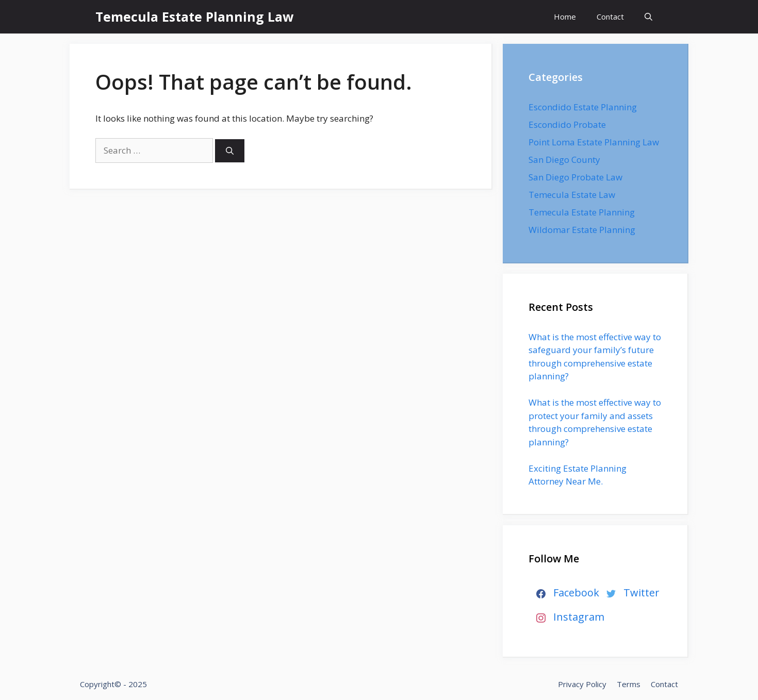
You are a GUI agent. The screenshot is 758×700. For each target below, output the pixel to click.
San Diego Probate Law (575, 177)
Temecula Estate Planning (582, 212)
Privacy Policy (582, 684)
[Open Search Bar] (648, 17)
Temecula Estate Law (572, 195)
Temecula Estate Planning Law (194, 16)
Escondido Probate (567, 124)
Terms (629, 684)
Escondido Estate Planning (583, 107)
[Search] (230, 151)
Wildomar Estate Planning (582, 230)
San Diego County (564, 160)
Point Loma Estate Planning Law (594, 142)
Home (565, 16)
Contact (610, 16)
